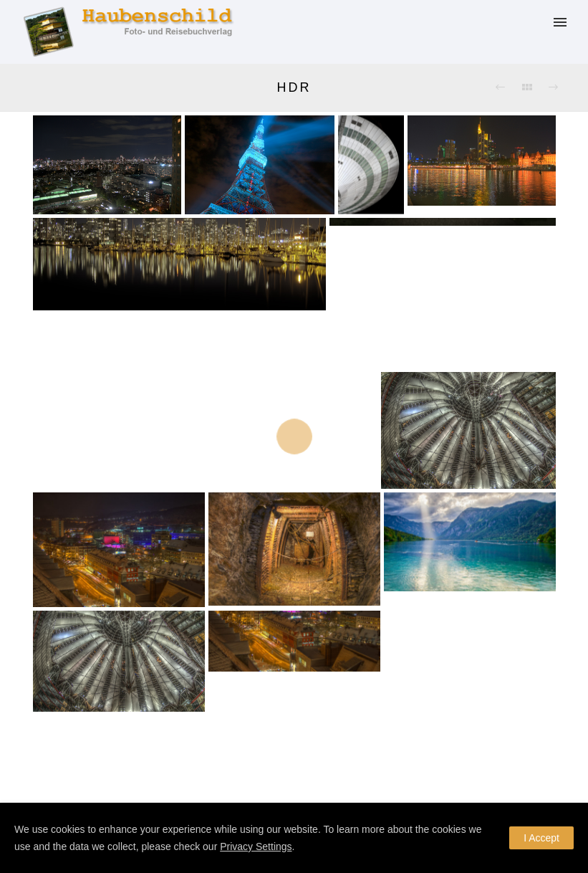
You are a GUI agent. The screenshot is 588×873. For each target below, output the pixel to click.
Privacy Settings (256, 846)
